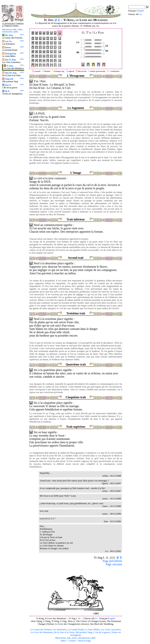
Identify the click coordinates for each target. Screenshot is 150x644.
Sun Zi (8, 85)
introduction (84, 638)
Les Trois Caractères (111, 630)
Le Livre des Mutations (42, 632)
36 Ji (7, 91)
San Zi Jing (10, 60)
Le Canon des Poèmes (41, 630)
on (96, 618)
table (93, 638)
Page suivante (114, 564)
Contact (72, 641)
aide (69, 638)
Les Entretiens (60, 630)
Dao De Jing (11, 73)
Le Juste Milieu (92, 630)
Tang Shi (9, 79)
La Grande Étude (76, 630)
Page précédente (112, 561)
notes (74, 638)
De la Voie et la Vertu (64, 632)
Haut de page (85, 641)
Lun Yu (8, 41)
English (112, 618)
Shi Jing (9, 35)
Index (63, 641)
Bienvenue (60, 638)
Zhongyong (10, 54)
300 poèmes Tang (84, 632)
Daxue (8, 47)
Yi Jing (10, 66)
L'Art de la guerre (102, 632)
